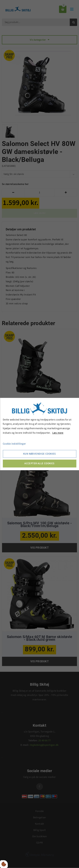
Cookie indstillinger (14, 444)
